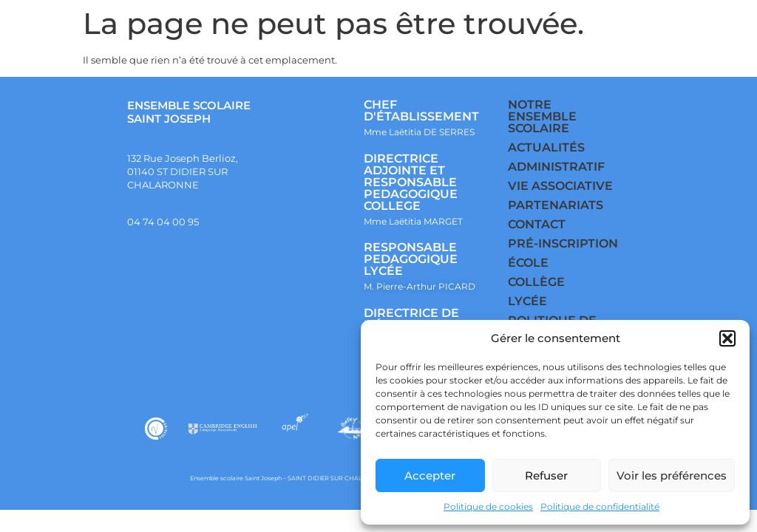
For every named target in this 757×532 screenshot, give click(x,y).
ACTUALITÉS (546, 147)
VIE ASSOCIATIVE (560, 186)
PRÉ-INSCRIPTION (563, 243)
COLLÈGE (536, 282)
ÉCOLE (528, 263)
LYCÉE (527, 301)
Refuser (546, 475)
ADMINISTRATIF (556, 167)
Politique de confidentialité (600, 507)
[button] (727, 338)
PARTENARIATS (556, 205)
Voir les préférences (672, 475)
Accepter (430, 475)
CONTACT (537, 224)
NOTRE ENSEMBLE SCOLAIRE (542, 116)
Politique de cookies (488, 507)
